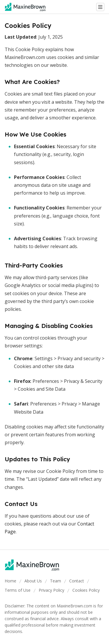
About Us (33, 581)
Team (56, 581)
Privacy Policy (51, 590)
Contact (77, 581)
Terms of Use (18, 590)
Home (10, 581)
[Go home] (27, 7)
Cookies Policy (86, 590)
